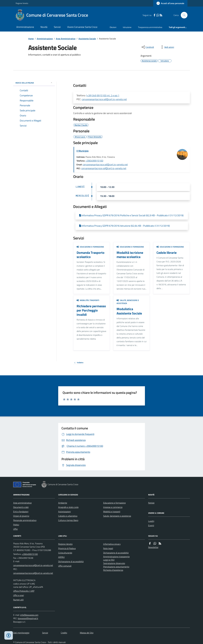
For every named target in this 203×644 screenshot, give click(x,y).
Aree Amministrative (66, 39)
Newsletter (153, 547)
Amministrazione (25, 27)
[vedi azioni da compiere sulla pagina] (167, 47)
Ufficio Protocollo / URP (24, 591)
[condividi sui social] (148, 47)
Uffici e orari (19, 595)
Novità (44, 27)
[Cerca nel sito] (183, 15)
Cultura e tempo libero (68, 520)
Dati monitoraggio (21, 633)
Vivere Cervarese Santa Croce (82, 27)
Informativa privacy (112, 544)
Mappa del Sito (87, 633)
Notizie (151, 503)
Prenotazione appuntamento (116, 567)
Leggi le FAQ (109, 560)
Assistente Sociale (87, 39)
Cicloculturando (65, 553)
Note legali (108, 548)
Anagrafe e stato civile (68, 507)
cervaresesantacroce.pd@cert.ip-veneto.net (104, 99)
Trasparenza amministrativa (150, 27)
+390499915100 (94, 161)
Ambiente (63, 503)
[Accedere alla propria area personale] (170, 3)
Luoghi (151, 521)
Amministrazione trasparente (116, 557)
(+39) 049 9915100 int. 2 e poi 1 (103, 95)
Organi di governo (21, 516)
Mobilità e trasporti (88, 300)
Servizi (57, 27)
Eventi (151, 525)
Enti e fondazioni (21, 512)
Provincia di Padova (67, 548)
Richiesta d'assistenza (113, 570)
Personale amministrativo (25, 520)
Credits (64, 633)
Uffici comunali (65, 566)
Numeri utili (18, 600)
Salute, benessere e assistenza (128, 302)
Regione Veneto (22, 3)
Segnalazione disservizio (114, 563)
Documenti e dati (21, 507)
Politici (16, 525)
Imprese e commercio (113, 507)
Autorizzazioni (64, 512)
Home (31, 39)
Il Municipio (83, 151)
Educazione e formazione (90, 247)
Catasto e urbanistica (68, 516)
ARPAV (61, 557)
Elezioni (113, 27)
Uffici (15, 529)
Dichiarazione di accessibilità (71, 561)
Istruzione (127, 27)
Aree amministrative (22, 503)
